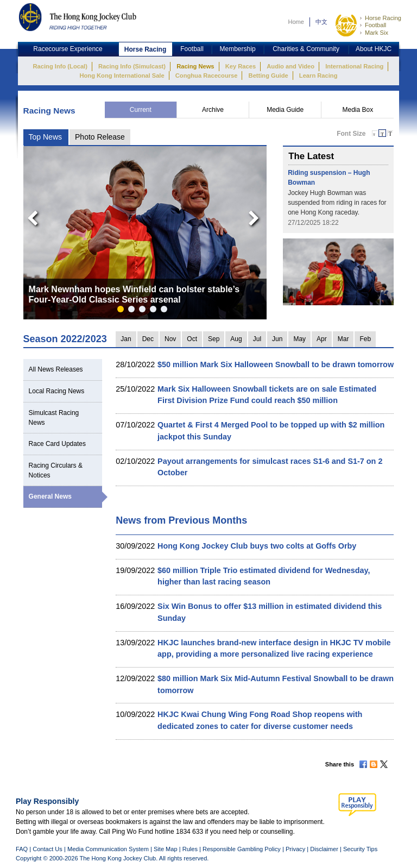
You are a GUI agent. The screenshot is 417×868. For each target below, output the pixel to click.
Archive (213, 110)
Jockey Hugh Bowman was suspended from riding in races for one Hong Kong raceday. (337, 203)
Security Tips (360, 849)
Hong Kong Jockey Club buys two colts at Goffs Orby (257, 546)
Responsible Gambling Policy (242, 849)
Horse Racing (383, 18)
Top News (45, 137)
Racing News (195, 66)
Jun (277, 339)
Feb (365, 339)
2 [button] (134, 311)
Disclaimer (324, 849)
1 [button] (123, 311)
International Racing (354, 66)
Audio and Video (290, 66)
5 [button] (166, 311)
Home (296, 22)
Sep (214, 339)
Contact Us (48, 849)
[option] (145, 233)
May (299, 339)
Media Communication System (108, 849)
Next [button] (256, 216)
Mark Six (377, 33)
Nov (170, 339)
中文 (321, 22)
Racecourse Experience (68, 49)
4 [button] (155, 311)
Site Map (166, 849)
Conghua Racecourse (207, 76)
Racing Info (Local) (60, 66)
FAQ (22, 849)
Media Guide (285, 110)
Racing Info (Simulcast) (132, 66)
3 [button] (144, 311)
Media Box (358, 110)
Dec (148, 339)
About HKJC (374, 49)
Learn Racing (318, 76)
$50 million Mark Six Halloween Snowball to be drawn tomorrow (276, 364)
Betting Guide (268, 76)
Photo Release (100, 137)
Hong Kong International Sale (122, 76)
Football (375, 25)
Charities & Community (306, 49)
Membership (238, 49)
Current (141, 110)
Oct (192, 339)
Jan (126, 339)
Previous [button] (29, 216)
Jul (257, 339)
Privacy (295, 849)
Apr (322, 339)
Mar (343, 339)
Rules (191, 849)
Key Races (241, 66)
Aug (236, 339)
